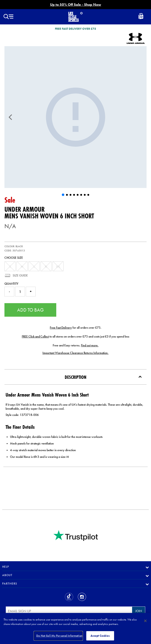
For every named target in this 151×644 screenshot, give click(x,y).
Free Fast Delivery (61, 328)
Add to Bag (30, 310)
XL (46, 267)
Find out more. (90, 345)
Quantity (11, 284)
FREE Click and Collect (35, 336)
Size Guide (20, 275)
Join (139, 611)
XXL (58, 267)
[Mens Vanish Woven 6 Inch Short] (75, 117)
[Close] (145, 621)
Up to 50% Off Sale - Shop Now (76, 5)
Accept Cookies (100, 636)
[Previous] (10, 117)
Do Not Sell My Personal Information (59, 636)
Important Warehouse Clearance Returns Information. (75, 353)
